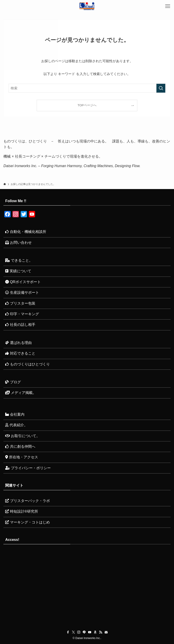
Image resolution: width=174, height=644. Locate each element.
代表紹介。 (16, 425)
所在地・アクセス (22, 457)
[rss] (101, 632)
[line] (84, 632)
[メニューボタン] (168, 6)
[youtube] (90, 632)
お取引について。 (22, 436)
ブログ (13, 382)
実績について (18, 271)
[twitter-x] (73, 632)
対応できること (20, 353)
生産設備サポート (22, 292)
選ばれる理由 (18, 343)
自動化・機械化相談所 (26, 232)
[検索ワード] (87, 88)
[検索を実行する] (161, 88)
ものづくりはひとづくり (27, 364)
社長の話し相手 (20, 325)
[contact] (106, 632)
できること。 (19, 260)
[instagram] (79, 632)
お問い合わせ (18, 243)
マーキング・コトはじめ (27, 522)
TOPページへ (87, 105)
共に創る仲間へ (20, 446)
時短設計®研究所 (22, 511)
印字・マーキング (22, 314)
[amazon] (95, 632)
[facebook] (68, 632)
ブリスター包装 (20, 303)
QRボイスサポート (23, 282)
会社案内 (15, 414)
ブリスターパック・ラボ (27, 501)
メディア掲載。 (21, 393)
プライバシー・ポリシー (28, 468)
